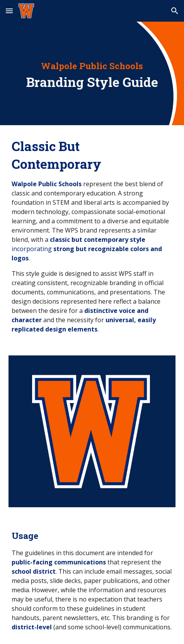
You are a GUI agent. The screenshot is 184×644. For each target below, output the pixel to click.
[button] (9, 11)
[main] (92, 73)
